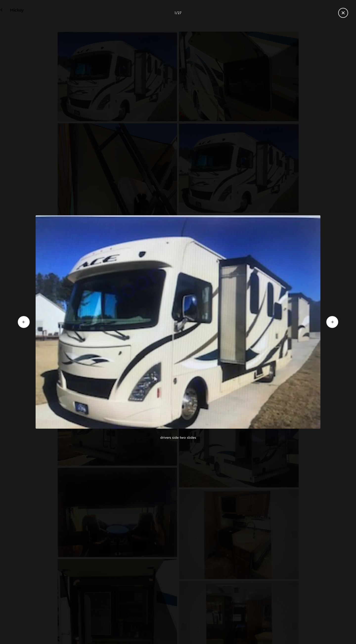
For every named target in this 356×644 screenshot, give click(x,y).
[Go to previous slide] (24, 322)
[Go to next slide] (332, 322)
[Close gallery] (343, 13)
